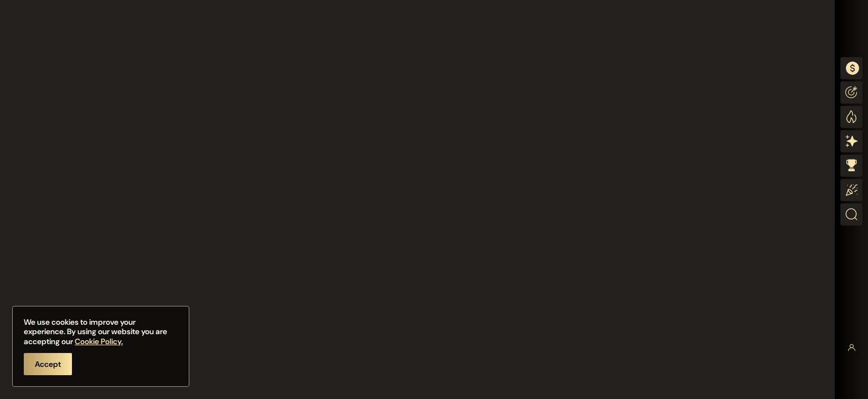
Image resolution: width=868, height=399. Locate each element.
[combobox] (851, 68)
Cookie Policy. (99, 341)
